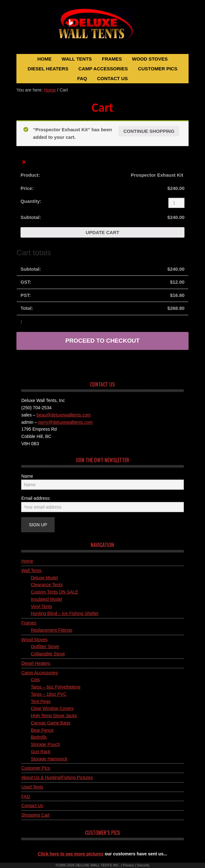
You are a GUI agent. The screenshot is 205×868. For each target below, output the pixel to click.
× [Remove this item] (24, 162)
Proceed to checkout (102, 341)
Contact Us (32, 806)
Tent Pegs (40, 701)
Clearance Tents (47, 585)
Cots (35, 680)
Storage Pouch (45, 744)
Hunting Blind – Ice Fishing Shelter (65, 613)
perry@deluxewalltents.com (65, 422)
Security (143, 865)
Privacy (129, 865)
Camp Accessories (39, 673)
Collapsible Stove (48, 654)
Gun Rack (40, 752)
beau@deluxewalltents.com (64, 415)
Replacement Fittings (51, 630)
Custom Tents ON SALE (54, 592)
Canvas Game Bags (50, 723)
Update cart (102, 232)
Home (27, 561)
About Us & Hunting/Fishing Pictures (57, 777)
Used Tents (32, 787)
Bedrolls (39, 737)
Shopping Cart (35, 815)
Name (27, 476)
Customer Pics (36, 768)
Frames (29, 623)
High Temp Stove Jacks (54, 716)
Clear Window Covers (52, 708)
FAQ (26, 796)
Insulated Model (46, 599)
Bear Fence (42, 730)
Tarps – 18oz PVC (48, 694)
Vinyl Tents (41, 606)
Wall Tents (31, 570)
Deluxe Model (44, 578)
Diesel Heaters (36, 663)
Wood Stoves (34, 640)
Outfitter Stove (45, 647)
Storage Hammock (49, 759)
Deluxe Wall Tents (102, 28)
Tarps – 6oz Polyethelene (55, 687)
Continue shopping (149, 131)
